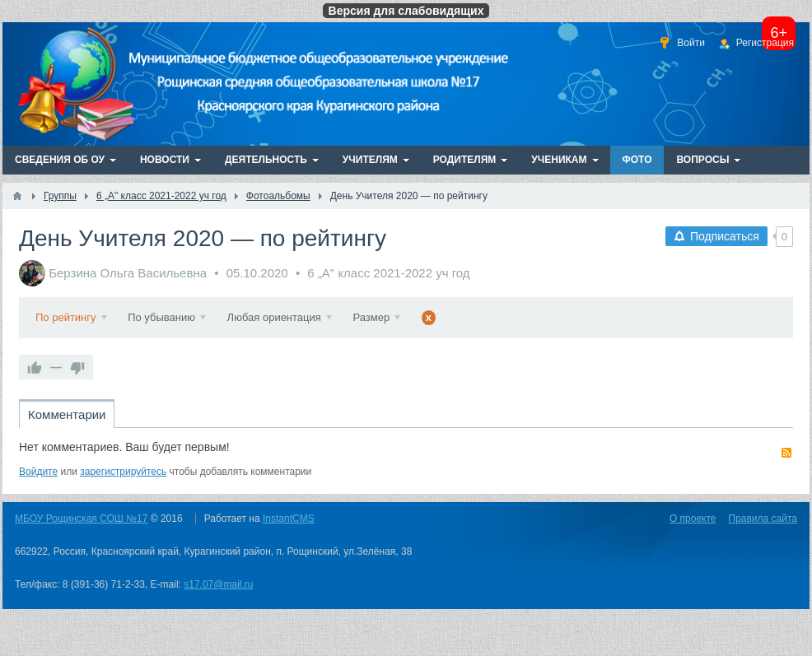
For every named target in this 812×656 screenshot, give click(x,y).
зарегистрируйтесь (123, 472)
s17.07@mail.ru (218, 584)
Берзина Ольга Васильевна (128, 273)
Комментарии (67, 414)
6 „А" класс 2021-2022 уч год (388, 273)
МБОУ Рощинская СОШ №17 (81, 519)
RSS (786, 453)
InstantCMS (289, 519)
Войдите (38, 472)
